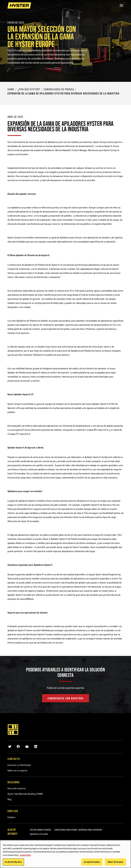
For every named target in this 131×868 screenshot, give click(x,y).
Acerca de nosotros (17, 788)
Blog (10, 799)
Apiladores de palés (39, 834)
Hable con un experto (17, 770)
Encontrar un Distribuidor (19, 765)
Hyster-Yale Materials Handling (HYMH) (25, 794)
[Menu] (121, 5)
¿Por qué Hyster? (29, 89)
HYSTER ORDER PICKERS (40, 830)
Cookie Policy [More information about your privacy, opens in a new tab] (26, 859)
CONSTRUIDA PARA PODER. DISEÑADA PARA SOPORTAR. (78, 830)
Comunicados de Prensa (59, 89)
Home (11, 89)
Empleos (11, 817)
